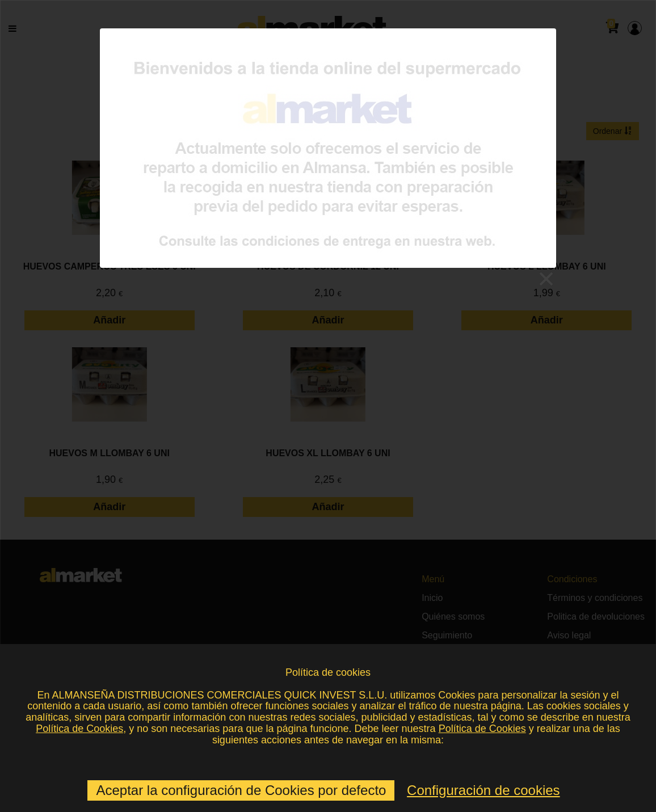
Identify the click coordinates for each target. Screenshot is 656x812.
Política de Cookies (79, 729)
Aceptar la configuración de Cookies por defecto (241, 790)
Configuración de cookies (483, 790)
